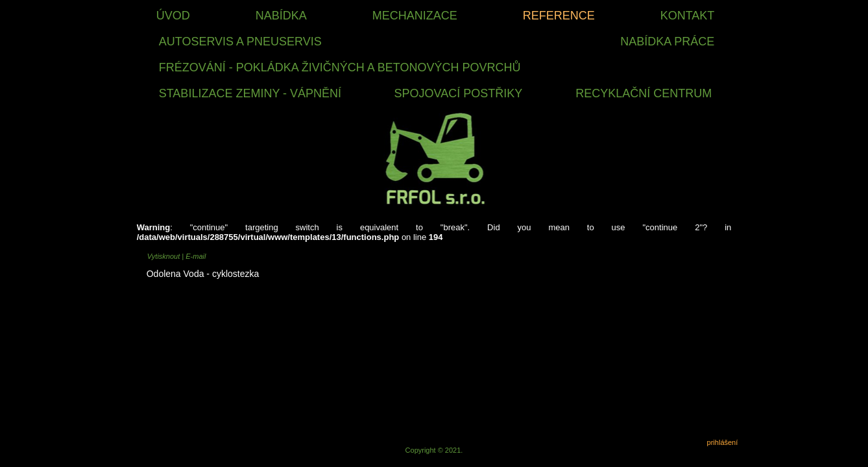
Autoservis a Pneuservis (240, 42)
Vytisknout (165, 256)
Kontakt (688, 16)
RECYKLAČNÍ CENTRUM (644, 93)
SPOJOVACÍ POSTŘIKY (459, 93)
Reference (559, 16)
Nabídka (281, 16)
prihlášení (723, 442)
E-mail (196, 256)
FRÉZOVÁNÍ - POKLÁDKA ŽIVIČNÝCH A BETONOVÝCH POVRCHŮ (340, 67)
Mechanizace (415, 16)
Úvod (173, 16)
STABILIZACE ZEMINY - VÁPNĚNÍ (250, 93)
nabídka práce (667, 42)
